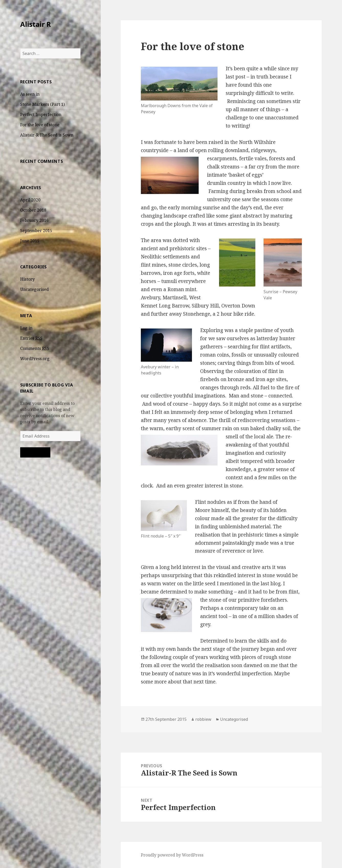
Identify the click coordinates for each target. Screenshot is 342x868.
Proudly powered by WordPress (172, 855)
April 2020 (30, 200)
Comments (35, 349)
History (27, 279)
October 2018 (33, 210)
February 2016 (34, 220)
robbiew (203, 719)
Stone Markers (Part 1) (42, 104)
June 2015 (30, 241)
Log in (26, 328)
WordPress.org (35, 359)
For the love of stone (40, 125)
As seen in (30, 94)
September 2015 (36, 231)
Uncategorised (35, 289)
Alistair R (36, 24)
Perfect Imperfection (41, 115)
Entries (31, 338)
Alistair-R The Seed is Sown (47, 135)
